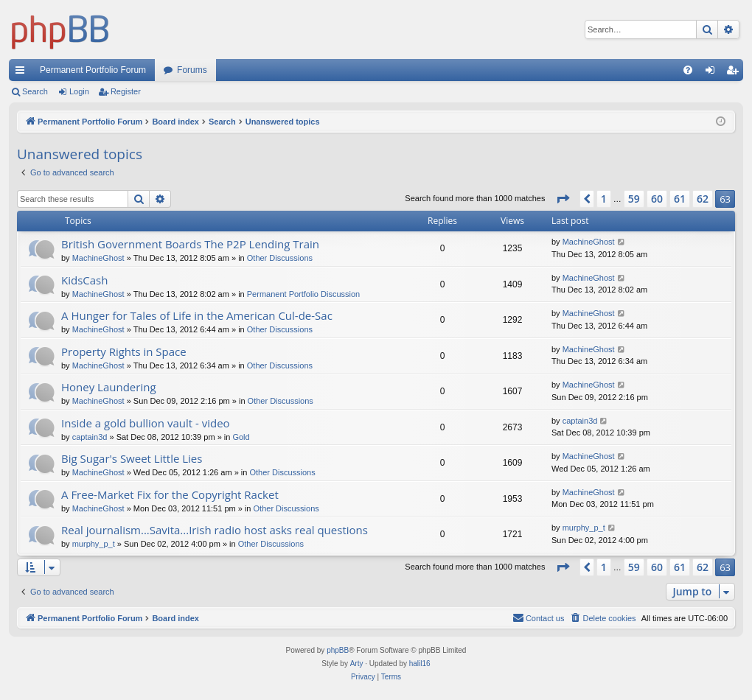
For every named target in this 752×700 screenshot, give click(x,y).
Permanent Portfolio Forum (93, 70)
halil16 (420, 664)
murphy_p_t (94, 544)
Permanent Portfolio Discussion (303, 294)
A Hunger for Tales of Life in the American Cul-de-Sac (197, 315)
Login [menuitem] (713, 73)
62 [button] (703, 199)
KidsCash (84, 280)
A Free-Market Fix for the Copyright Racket (170, 494)
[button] (563, 199)
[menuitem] (688, 70)
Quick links (23, 73)
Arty (357, 664)
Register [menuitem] (735, 73)
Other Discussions (280, 258)
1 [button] (604, 199)
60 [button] (657, 199)
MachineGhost (98, 258)
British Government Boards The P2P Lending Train (190, 244)
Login (79, 91)
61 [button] (680, 199)
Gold (241, 437)
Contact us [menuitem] (539, 617)
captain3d (90, 437)
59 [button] (634, 199)
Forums (192, 70)
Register (126, 91)
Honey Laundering (109, 387)
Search (35, 91)
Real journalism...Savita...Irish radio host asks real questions (215, 530)
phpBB (338, 650)
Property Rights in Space (124, 351)
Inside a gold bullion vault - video (146, 423)
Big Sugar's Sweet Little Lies (132, 458)
